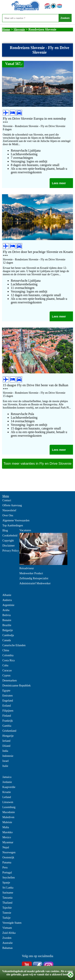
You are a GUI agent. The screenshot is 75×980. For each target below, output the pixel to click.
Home (6, 29)
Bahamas (7, 948)
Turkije (6, 918)
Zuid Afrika (9, 933)
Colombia (8, 655)
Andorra (7, 600)
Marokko (7, 832)
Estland (7, 706)
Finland (7, 716)
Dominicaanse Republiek (16, 686)
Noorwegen (9, 852)
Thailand (7, 903)
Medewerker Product (31, 573)
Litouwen (8, 802)
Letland (7, 797)
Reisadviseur (27, 568)
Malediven (8, 817)
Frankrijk (8, 721)
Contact (7, 500)
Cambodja (8, 635)
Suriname (8, 893)
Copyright (8, 541)
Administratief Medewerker (35, 583)
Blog (5, 531)
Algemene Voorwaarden (16, 520)
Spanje (6, 883)
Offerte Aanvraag (12, 505)
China (6, 650)
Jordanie (7, 782)
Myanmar (8, 842)
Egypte (6, 691)
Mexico (7, 837)
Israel (5, 761)
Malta (6, 827)
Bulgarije (8, 630)
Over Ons (8, 515)
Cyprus (6, 675)
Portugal (7, 873)
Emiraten (7, 696)
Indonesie (8, 756)
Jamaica (7, 777)
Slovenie (19, 29)
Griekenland (9, 731)
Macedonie (9, 812)
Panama (7, 862)
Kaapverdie (9, 787)
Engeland (8, 701)
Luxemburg (9, 807)
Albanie (7, 595)
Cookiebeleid (10, 536)
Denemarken (10, 681)
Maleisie (7, 822)
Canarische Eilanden (14, 645)
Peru (5, 868)
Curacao (7, 670)
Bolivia (6, 615)
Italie (5, 766)
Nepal (6, 847)
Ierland (6, 741)
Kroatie (7, 792)
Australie (7, 943)
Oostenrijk (8, 857)
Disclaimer (8, 546)
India (5, 751)
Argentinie (8, 605)
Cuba (5, 665)
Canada (7, 640)
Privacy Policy (11, 551)
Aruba (6, 610)
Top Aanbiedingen (13, 525)
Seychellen (8, 878)
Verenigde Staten (12, 923)
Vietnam (7, 928)
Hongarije (8, 736)
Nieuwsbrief (9, 510)
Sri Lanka (8, 888)
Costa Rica (8, 660)
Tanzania (7, 898)
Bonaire (7, 620)
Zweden (7, 938)
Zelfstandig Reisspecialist (34, 578)
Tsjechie (7, 908)
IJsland (6, 746)
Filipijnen (8, 711)
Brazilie (7, 625)
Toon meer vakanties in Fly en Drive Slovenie (37, 464)
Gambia (7, 726)
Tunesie (7, 913)
